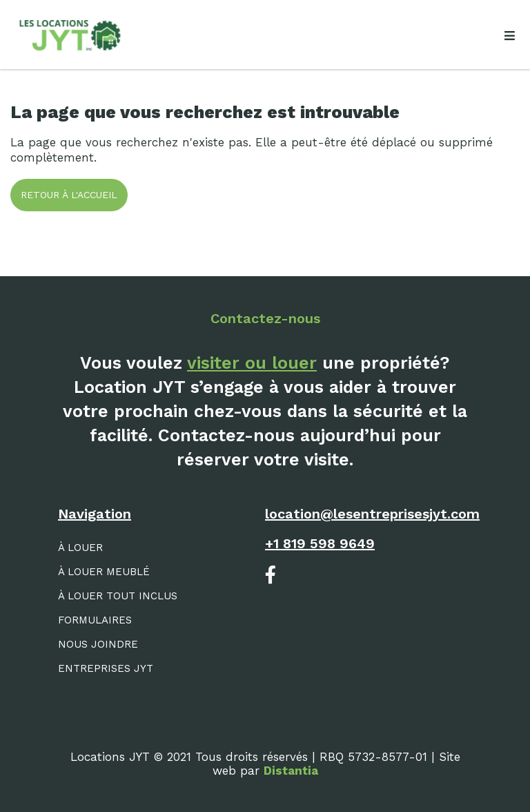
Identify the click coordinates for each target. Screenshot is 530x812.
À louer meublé (104, 572)
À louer (80, 548)
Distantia (291, 771)
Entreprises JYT (106, 668)
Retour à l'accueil (69, 195)
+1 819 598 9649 (320, 543)
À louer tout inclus (118, 596)
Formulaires (95, 620)
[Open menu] (509, 36)
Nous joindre (98, 644)
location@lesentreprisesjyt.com (372, 514)
